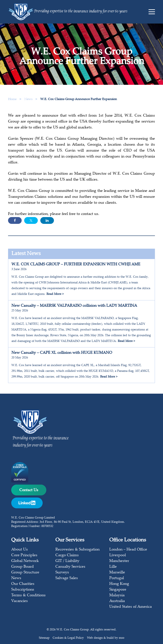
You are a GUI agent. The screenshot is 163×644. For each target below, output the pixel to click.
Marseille (117, 573)
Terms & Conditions (28, 595)
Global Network (25, 561)
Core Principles (24, 555)
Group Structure (25, 573)
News (29, 99)
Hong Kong (119, 584)
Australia (117, 601)
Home (12, 99)
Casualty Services (70, 567)
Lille (113, 567)
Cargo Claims (67, 555)
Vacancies (20, 601)
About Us (20, 550)
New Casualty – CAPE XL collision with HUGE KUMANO (62, 353)
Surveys (62, 573)
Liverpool (118, 555)
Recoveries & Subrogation (77, 550)
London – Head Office (128, 550)
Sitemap (44, 638)
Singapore (118, 590)
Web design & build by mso (106, 638)
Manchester (119, 561)
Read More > (55, 294)
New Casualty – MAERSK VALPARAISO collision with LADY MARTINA (74, 306)
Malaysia (117, 595)
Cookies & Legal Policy (68, 638)
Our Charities (23, 584)
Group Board (22, 567)
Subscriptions (23, 590)
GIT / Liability (67, 561)
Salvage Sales (67, 578)
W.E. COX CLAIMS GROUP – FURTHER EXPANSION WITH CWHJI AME (76, 265)
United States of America (131, 607)
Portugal (117, 578)
